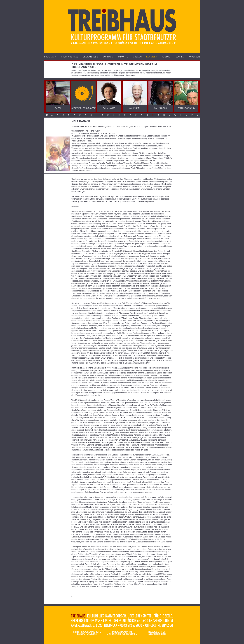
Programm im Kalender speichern (122, 633)
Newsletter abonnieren (157, 633)
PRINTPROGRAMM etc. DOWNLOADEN (87, 633)
